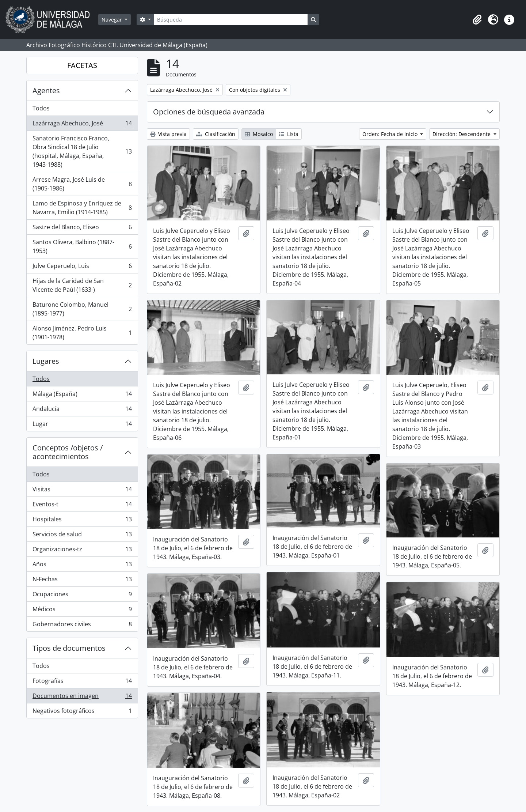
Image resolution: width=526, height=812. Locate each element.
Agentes (46, 90)
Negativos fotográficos (82, 712)
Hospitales (82, 521)
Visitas (82, 491)
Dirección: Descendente (462, 134)
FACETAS (82, 65)
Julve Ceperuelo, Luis (82, 267)
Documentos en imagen (82, 697)
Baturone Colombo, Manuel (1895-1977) (82, 309)
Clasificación (216, 134)
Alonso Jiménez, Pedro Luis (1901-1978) (82, 333)
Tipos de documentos (69, 648)
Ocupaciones (82, 596)
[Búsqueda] (231, 20)
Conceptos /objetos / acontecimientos (68, 452)
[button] (477, 20)
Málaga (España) (82, 395)
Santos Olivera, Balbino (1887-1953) (82, 246)
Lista (289, 134)
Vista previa (168, 134)
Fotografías (82, 682)
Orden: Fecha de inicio (391, 134)
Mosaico (259, 134)
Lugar (82, 425)
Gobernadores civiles (82, 626)
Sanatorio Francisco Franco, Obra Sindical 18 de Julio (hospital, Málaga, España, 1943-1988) (82, 151)
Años (82, 566)
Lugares (46, 361)
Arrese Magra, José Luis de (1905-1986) (82, 184)
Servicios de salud (82, 536)
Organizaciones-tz (82, 551)
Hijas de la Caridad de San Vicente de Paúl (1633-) (82, 285)
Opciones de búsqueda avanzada (209, 112)
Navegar (113, 20)
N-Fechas (82, 581)
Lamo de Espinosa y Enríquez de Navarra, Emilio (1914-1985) (82, 208)
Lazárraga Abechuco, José (82, 125)
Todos (41, 108)
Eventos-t (82, 506)
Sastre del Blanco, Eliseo (82, 229)
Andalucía (82, 410)
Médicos (82, 611)
